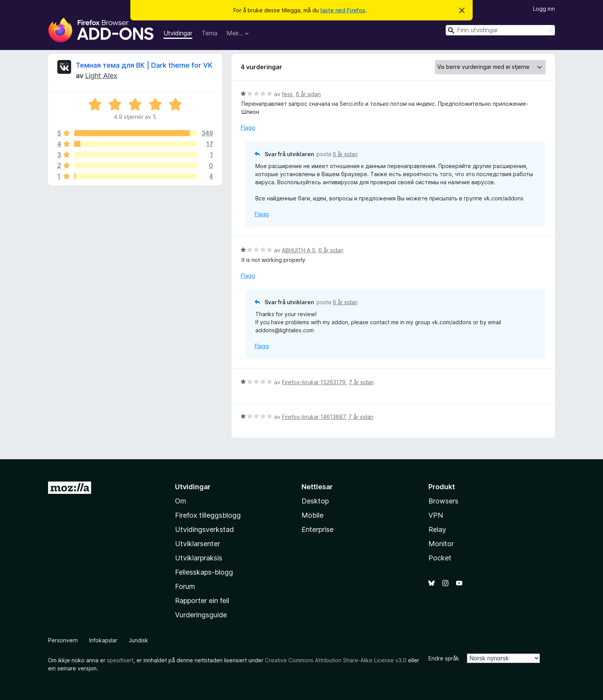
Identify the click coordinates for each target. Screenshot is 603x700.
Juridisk (138, 640)
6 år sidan (308, 94)
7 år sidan (361, 382)
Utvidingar (178, 33)
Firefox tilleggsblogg (208, 515)
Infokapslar (103, 640)
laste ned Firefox (343, 10)
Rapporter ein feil (202, 601)
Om (181, 501)
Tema (209, 33)
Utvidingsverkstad (204, 529)
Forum (185, 586)
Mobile (312, 515)
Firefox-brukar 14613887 (314, 417)
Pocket (440, 558)
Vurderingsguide (201, 615)
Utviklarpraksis (199, 558)
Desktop (315, 501)
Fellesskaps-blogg (204, 572)
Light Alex (101, 76)
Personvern (63, 640)
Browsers (443, 501)
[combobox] (500, 30)
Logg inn (544, 9)
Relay (437, 529)
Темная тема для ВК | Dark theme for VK (144, 65)
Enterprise (317, 529)
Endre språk (444, 658)
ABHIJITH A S (299, 250)
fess (287, 94)
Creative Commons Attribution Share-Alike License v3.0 (336, 660)
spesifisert (120, 660)
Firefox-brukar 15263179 (314, 382)
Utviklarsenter (197, 544)
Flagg (248, 127)
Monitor (441, 544)
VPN (436, 515)
